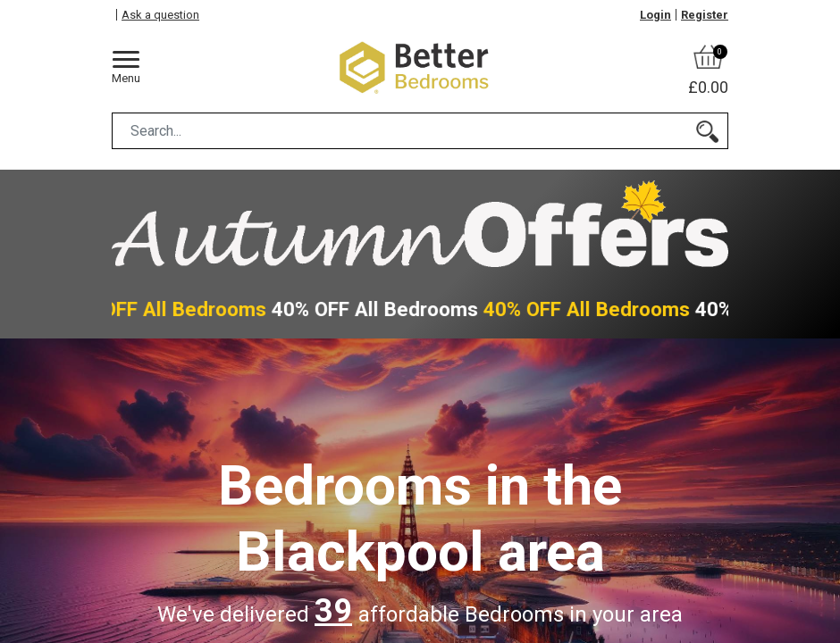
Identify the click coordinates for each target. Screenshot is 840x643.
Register (705, 15)
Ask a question (160, 15)
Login (655, 15)
